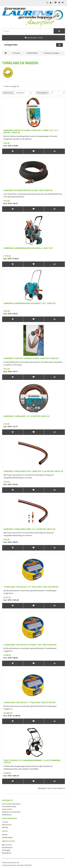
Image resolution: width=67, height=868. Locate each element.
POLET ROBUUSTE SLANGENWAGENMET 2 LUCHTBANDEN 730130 (32, 761)
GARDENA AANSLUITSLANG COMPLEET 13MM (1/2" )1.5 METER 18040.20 (31, 131)
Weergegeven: (42, 93)
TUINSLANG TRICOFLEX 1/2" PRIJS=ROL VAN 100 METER (31, 587)
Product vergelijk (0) (11, 86)
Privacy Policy (7, 809)
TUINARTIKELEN (32, 53)
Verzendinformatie (9, 807)
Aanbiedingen (7, 837)
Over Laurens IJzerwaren (11, 804)
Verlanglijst (6, 850)
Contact (5, 822)
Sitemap (5, 827)
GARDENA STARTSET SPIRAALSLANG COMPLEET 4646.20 (31, 358)
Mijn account (7, 845)
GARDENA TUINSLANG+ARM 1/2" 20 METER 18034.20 (29, 529)
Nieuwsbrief (7, 853)
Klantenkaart (7, 815)
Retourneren (7, 825)
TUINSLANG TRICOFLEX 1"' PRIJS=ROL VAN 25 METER (29, 702)
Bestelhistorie (7, 848)
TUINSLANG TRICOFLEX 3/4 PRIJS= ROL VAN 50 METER (30, 645)
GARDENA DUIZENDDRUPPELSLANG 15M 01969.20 (28, 190)
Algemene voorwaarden (11, 812)
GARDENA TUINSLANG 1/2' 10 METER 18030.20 (26, 416)
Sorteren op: (8, 93)
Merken (5, 835)
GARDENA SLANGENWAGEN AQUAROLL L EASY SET (28, 248)
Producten (16, 53)
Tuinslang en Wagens (51, 53)
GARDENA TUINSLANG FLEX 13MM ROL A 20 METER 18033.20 (33, 471)
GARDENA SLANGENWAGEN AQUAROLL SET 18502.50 (29, 303)
